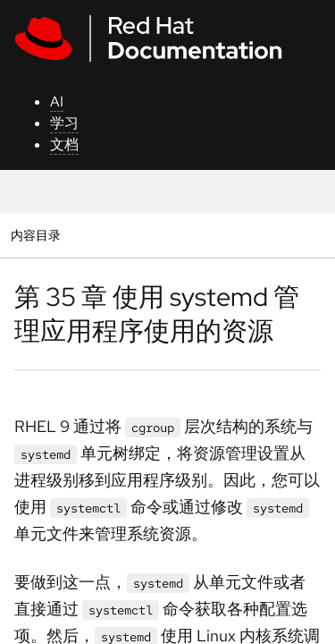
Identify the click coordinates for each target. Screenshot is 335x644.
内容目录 (35, 235)
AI (57, 102)
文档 (64, 144)
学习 (64, 123)
